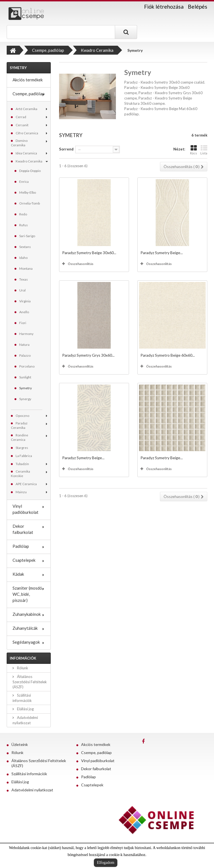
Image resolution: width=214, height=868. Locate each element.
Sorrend (66, 149)
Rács (194, 150)
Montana (26, 268)
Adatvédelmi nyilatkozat (32, 790)
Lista (204, 150)
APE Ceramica (26, 484)
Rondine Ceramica (20, 437)
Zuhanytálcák (25, 628)
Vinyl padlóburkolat (25, 509)
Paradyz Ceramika (19, 425)
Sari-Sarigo (27, 236)
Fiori (23, 323)
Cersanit (22, 125)
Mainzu (21, 492)
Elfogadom (106, 863)
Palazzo (25, 355)
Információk (23, 658)
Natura (24, 345)
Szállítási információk (29, 774)
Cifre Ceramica (27, 133)
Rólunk (22, 668)
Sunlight (25, 377)
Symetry (25, 388)
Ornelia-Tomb (30, 203)
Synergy (25, 399)
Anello (24, 312)
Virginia (25, 301)
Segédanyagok (26, 642)
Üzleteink (20, 744)
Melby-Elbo (28, 192)
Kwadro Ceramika (29, 161)
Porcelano (27, 366)
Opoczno (22, 416)
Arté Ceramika (26, 109)
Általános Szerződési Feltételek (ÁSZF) (30, 682)
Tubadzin (22, 464)
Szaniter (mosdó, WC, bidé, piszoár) (28, 594)
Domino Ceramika (19, 143)
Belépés (198, 7)
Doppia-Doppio (30, 171)
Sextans (25, 247)
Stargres (22, 448)
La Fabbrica (24, 456)
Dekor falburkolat (23, 529)
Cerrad (21, 117)
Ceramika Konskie (20, 474)
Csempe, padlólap (29, 94)
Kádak (18, 574)
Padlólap (21, 546)
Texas (24, 279)
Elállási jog (25, 709)
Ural (22, 290)
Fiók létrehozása (164, 7)
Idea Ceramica (26, 153)
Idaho (23, 258)
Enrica (24, 182)
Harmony (26, 334)
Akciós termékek (28, 80)
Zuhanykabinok (27, 614)
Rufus (24, 225)
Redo (23, 214)
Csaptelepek (24, 560)
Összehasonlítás (81, 264)
